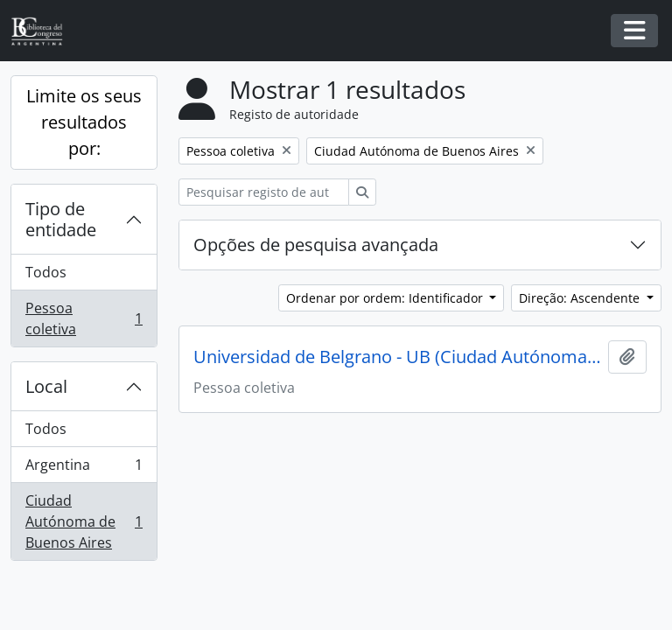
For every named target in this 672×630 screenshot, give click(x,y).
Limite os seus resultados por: (84, 122)
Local (46, 386)
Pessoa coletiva (84, 318)
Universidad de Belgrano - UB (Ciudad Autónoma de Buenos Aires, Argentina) (397, 357)
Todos (46, 272)
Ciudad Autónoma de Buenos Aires (84, 521)
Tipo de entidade (61, 219)
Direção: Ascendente (581, 298)
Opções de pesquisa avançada (316, 245)
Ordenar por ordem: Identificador (386, 298)
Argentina (84, 469)
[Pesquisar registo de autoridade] (264, 192)
